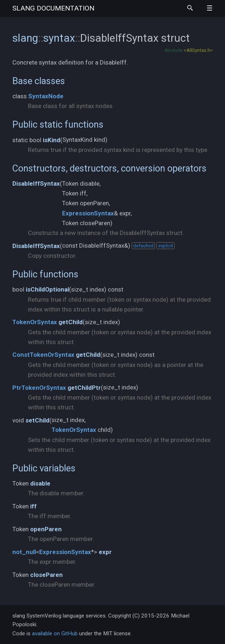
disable (40, 483)
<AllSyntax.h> (198, 50)
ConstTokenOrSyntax (43, 355)
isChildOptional (47, 289)
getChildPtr (84, 388)
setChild (37, 420)
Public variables (44, 468)
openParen (46, 529)
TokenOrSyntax (35, 322)
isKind (52, 140)
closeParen (46, 575)
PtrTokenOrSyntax (39, 388)
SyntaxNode (46, 96)
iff (33, 506)
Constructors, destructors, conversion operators (109, 168)
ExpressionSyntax (88, 213)
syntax (59, 38)
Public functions (45, 274)
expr (105, 552)
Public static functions (58, 124)
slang (53, 8)
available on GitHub (55, 633)
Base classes (39, 81)
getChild (71, 322)
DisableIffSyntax (36, 183)
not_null (24, 552)
